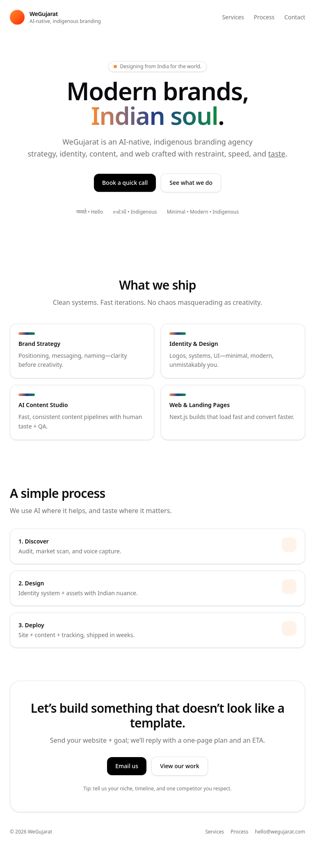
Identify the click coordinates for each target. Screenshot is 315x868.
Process (264, 17)
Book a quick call (125, 183)
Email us (127, 766)
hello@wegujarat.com (280, 832)
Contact (295, 17)
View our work (180, 766)
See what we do (191, 183)
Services (233, 17)
